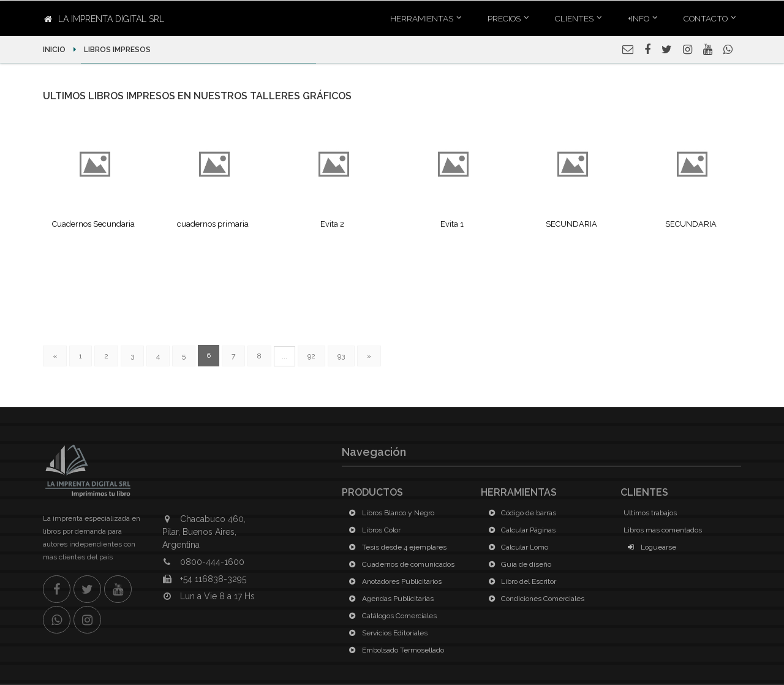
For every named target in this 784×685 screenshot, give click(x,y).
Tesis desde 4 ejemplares (396, 547)
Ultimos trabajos (650, 513)
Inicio (55, 50)
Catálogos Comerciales (391, 616)
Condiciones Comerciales (534, 599)
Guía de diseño (518, 564)
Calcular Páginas (520, 530)
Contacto (706, 18)
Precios (504, 18)
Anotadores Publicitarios (393, 581)
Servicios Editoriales (386, 633)
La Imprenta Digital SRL (104, 19)
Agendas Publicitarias (389, 599)
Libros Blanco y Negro (390, 513)
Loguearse (650, 547)
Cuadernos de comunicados (400, 564)
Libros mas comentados (663, 530)
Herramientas (422, 18)
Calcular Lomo (516, 547)
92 (311, 356)
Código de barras (520, 513)
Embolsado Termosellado (394, 650)
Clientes (574, 18)
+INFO (639, 18)
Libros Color (373, 530)
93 (341, 356)
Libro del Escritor (520, 581)
